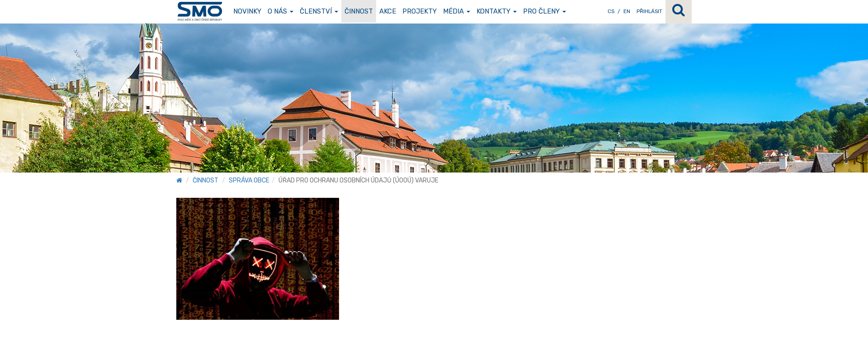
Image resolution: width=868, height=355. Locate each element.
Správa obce (249, 180)
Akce (388, 11)
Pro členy (545, 11)
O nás (281, 11)
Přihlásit (649, 11)
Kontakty (497, 11)
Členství (319, 11)
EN (627, 11)
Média (457, 11)
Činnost (359, 11)
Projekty (420, 11)
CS (611, 11)
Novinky (247, 11)
